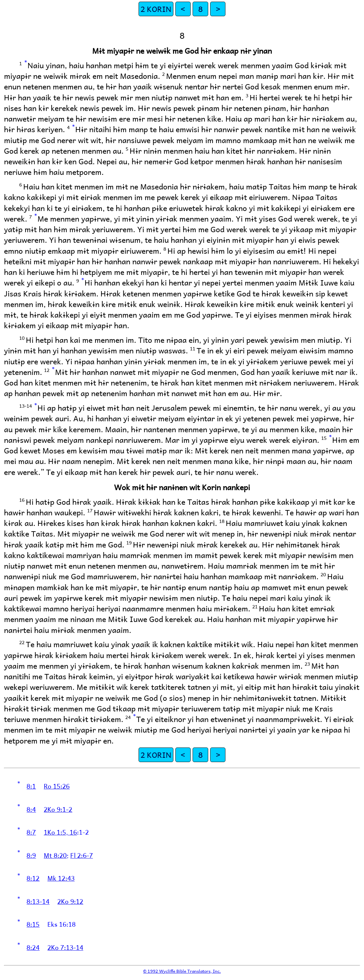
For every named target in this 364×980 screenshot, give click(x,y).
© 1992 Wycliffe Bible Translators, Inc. (182, 971)
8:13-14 (38, 901)
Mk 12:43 (61, 878)
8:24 (33, 947)
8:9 (31, 855)
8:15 (33, 924)
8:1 (31, 786)
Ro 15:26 (57, 786)
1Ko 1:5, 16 (60, 832)
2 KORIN (156, 9)
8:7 (31, 832)
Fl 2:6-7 (82, 855)
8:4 (31, 809)
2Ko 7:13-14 (65, 947)
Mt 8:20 (55, 855)
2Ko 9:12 (70, 901)
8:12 (33, 878)
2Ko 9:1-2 (58, 809)
